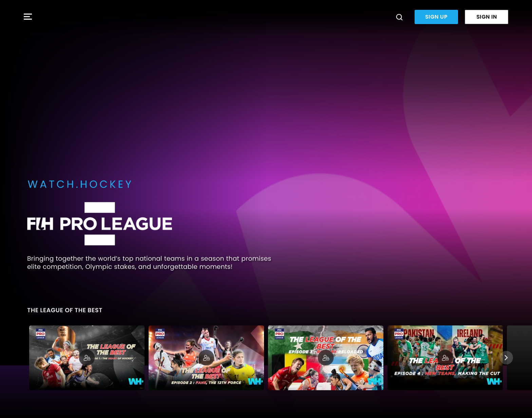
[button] (28, 17)
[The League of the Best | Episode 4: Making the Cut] (445, 358)
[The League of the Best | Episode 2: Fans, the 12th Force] (206, 358)
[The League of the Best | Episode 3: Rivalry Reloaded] (326, 358)
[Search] (399, 17)
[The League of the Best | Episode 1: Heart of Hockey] (87, 358)
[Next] (506, 358)
